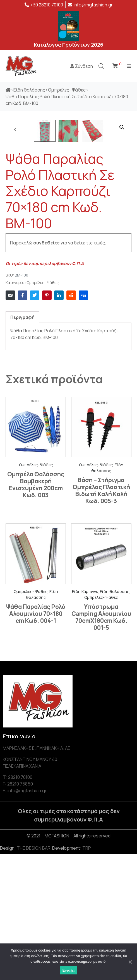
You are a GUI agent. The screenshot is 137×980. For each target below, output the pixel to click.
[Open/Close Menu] (129, 66)
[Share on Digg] (83, 421)
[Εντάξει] (130, 962)
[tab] (22, 443)
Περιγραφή (22, 443)
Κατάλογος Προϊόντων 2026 (69, 45)
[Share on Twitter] (35, 421)
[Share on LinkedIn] (59, 421)
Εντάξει (69, 970)
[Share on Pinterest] (47, 421)
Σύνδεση (82, 66)
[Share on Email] (10, 421)
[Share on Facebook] (23, 421)
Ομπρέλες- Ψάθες (43, 409)
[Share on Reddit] (71, 421)
